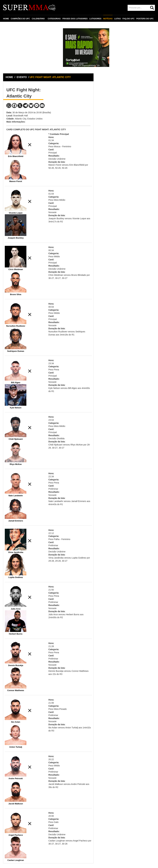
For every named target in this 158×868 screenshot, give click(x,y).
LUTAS (117, 19)
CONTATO (10, 26)
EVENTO (22, 77)
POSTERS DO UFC (145, 19)
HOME (6, 19)
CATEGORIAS (54, 19)
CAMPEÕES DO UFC (20, 19)
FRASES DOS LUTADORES (75, 19)
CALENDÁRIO (38, 19)
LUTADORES (95, 19)
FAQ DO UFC (129, 19)
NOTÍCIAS (108, 19)
